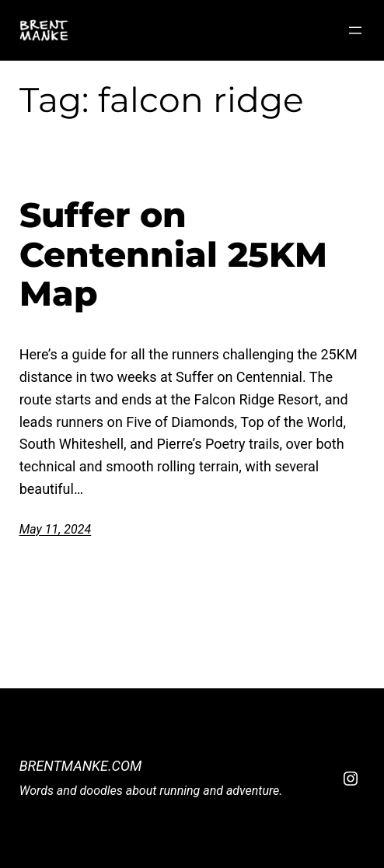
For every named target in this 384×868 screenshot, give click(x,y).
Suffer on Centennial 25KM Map (173, 254)
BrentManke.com (81, 766)
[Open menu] (355, 30)
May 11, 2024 (55, 529)
